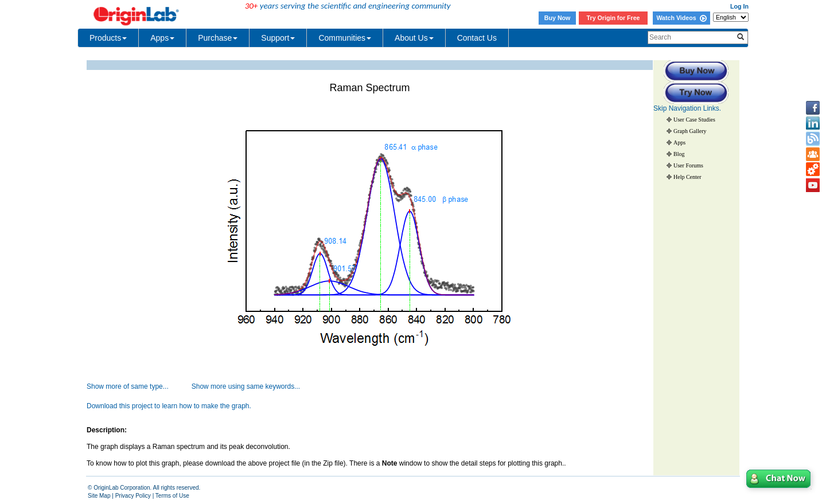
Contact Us (477, 38)
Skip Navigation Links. (687, 108)
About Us (414, 38)
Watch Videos (681, 18)
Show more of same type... (128, 386)
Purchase (218, 38)
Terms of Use (172, 496)
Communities (345, 38)
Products (108, 38)
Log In (739, 6)
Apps (162, 38)
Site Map (99, 496)
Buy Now (558, 18)
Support (278, 38)
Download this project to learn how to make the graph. (169, 406)
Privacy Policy (133, 496)
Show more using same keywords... (246, 386)
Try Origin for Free (613, 18)
